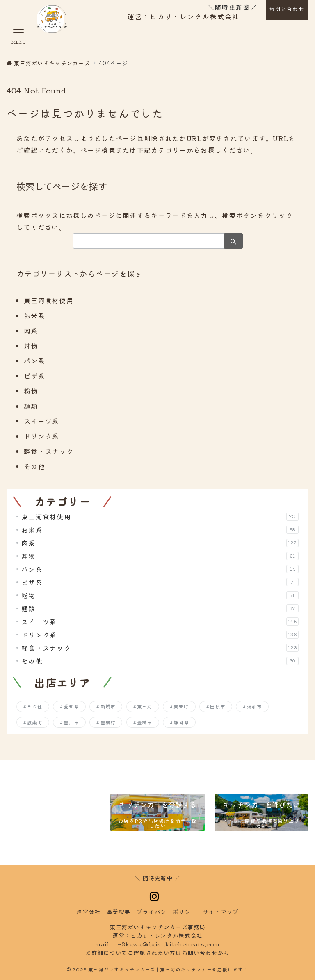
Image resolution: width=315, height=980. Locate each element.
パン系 (34, 361)
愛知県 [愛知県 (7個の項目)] (71, 706)
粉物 (31, 391)
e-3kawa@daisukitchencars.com (168, 944)
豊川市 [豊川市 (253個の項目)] (71, 722)
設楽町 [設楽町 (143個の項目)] (35, 722)
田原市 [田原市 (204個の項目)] (218, 706)
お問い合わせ (287, 9)
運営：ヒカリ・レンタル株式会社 (183, 16)
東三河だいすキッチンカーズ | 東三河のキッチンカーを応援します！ (168, 969)
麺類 (31, 406)
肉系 (31, 331)
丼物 (31, 346)
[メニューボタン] (18, 37)
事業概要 (119, 912)
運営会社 (88, 912)
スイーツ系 (41, 421)
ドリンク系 (41, 436)
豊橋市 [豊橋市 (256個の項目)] (145, 722)
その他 (34, 466)
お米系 (34, 315)
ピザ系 (34, 376)
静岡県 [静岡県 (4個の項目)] (181, 722)
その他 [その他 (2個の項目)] (35, 706)
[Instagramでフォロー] (154, 896)
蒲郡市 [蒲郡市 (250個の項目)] (255, 706)
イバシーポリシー (167, 912)
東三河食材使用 (49, 300)
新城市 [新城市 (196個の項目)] (108, 706)
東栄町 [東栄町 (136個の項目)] (181, 706)
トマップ (221, 912)
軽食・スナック (49, 451)
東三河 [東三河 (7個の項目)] (145, 706)
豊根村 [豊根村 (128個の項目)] (108, 722)
